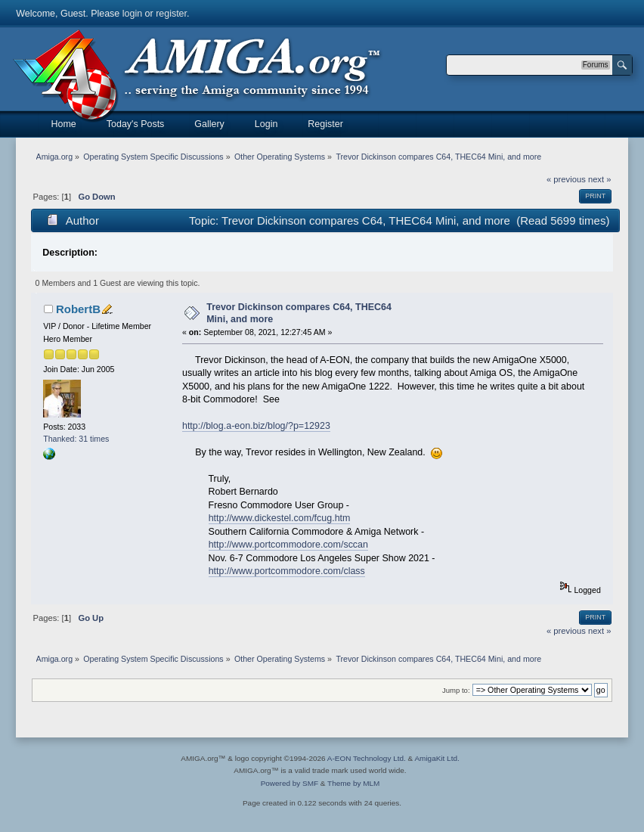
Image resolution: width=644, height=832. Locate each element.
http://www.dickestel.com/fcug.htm (280, 518)
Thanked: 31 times (76, 439)
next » (600, 179)
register (171, 14)
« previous (566, 179)
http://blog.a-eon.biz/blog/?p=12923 (256, 426)
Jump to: (456, 690)
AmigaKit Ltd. (437, 758)
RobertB (78, 309)
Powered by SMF (289, 783)
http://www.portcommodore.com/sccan (288, 545)
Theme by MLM (353, 783)
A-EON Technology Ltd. (367, 758)
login (132, 14)
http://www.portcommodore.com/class (287, 571)
